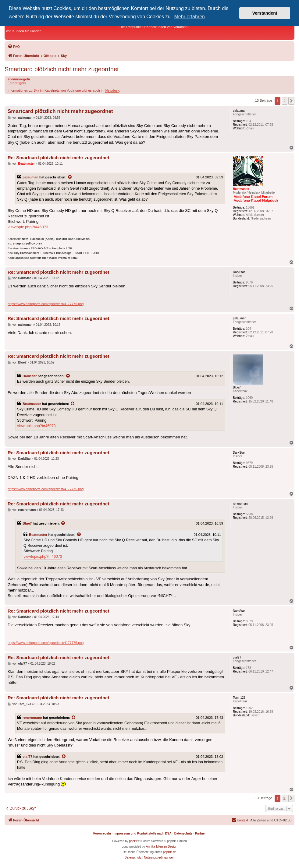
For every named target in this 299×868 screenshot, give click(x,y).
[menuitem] (14, 47)
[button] (291, 101)
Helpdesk (112, 90)
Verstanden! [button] (265, 13)
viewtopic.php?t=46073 (28, 227)
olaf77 (27, 757)
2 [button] (285, 101)
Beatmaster (32, 404)
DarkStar (30, 376)
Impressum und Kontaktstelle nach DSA (143, 833)
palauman (30, 177)
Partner (200, 833)
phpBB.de (170, 852)
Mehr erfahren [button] (190, 17)
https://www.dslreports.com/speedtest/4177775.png (46, 304)
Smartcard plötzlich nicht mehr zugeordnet (62, 69)
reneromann (32, 718)
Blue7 (27, 523)
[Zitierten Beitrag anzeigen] (70, 177)
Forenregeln (17, 83)
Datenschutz (183, 833)
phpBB (134, 841)
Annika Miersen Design (162, 847)
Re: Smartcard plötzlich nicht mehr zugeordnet (58, 158)
